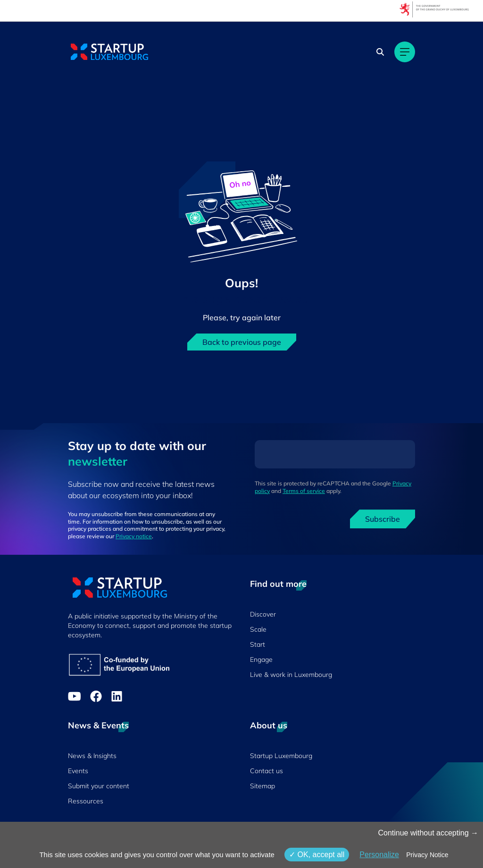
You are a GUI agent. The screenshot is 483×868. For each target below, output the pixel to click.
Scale (258, 629)
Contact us (266, 771)
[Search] (380, 52)
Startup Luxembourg (281, 756)
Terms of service (304, 491)
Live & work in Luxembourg (291, 675)
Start (258, 644)
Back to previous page (242, 342)
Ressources (86, 801)
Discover (263, 614)
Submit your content (99, 786)
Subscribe (383, 519)
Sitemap (262, 786)
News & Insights (92, 756)
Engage (261, 659)
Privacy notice (134, 536)
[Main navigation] (405, 52)
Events (78, 771)
